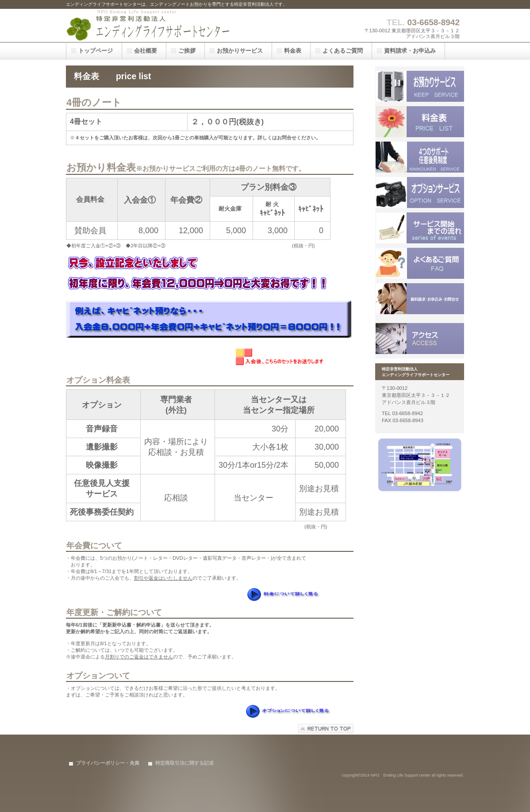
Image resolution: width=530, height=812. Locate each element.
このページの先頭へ (326, 729)
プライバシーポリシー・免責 (108, 763)
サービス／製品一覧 (420, 86)
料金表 (420, 122)
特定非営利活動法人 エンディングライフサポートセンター (154, 25)
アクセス (420, 339)
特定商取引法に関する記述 (184, 763)
